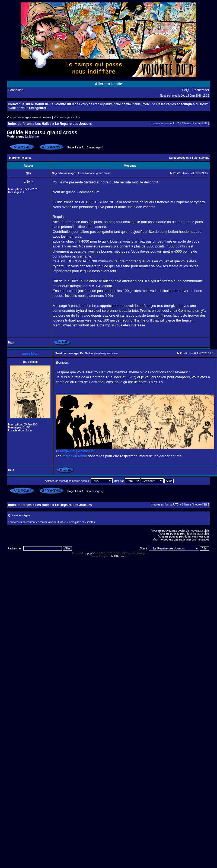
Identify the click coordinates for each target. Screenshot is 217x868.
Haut (11, 343)
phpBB (91, 553)
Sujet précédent (179, 158)
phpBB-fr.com (118, 556)
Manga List (67, 451)
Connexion (16, 90)
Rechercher (201, 90)
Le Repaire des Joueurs (73, 124)
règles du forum (75, 456)
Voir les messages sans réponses (29, 117)
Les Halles (43, 124)
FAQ (186, 90)
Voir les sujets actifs (67, 117)
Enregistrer (38, 108)
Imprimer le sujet (20, 158)
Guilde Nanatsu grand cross (42, 132)
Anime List (86, 451)
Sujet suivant (200, 158)
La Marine (32, 136)
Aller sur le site (108, 84)
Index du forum (20, 124)
